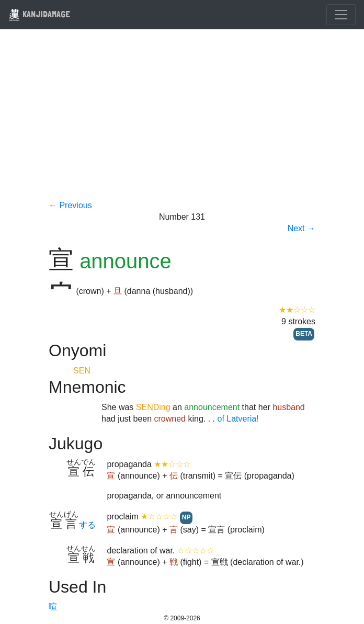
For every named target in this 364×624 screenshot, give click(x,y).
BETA (304, 334)
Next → (302, 228)
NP (186, 517)
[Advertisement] (182, 121)
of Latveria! (238, 419)
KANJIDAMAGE (39, 14)
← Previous (70, 205)
